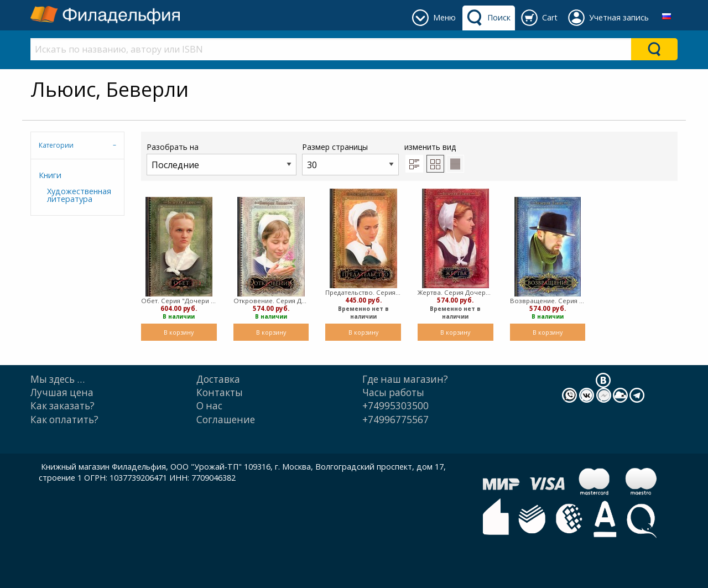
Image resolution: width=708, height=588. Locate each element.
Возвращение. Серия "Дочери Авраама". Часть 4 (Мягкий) (548, 301)
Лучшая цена (62, 392)
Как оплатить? (64, 420)
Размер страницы (350, 158)
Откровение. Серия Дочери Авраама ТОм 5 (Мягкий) (271, 301)
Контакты (220, 392)
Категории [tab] (56, 145)
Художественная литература (79, 195)
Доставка (218, 379)
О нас (209, 406)
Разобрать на (222, 158)
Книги (50, 175)
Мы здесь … (58, 379)
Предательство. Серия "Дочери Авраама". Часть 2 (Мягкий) (363, 292)
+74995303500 (395, 406)
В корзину (179, 332)
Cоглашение (226, 420)
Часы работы (393, 392)
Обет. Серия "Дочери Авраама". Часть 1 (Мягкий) (179, 301)
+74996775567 (395, 420)
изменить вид (434, 157)
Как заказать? (63, 406)
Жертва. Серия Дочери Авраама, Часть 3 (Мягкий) (455, 292)
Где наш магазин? (405, 379)
